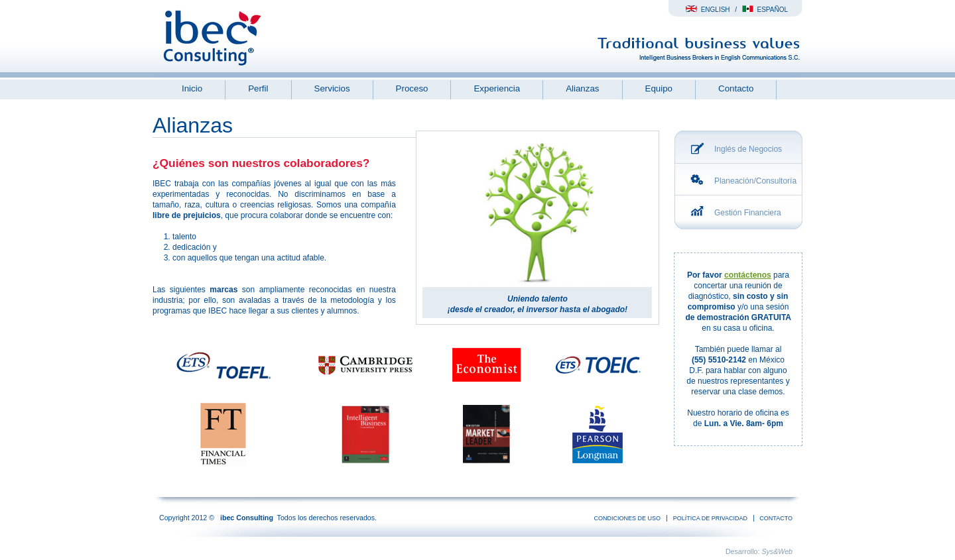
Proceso (412, 88)
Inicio (192, 88)
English (708, 10)
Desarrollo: (759, 551)
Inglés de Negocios (748, 149)
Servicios (332, 88)
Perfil (258, 88)
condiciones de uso (628, 518)
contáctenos (748, 275)
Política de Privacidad (710, 518)
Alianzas (582, 88)
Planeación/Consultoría (755, 181)
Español (765, 10)
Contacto (736, 88)
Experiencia (497, 88)
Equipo (659, 88)
